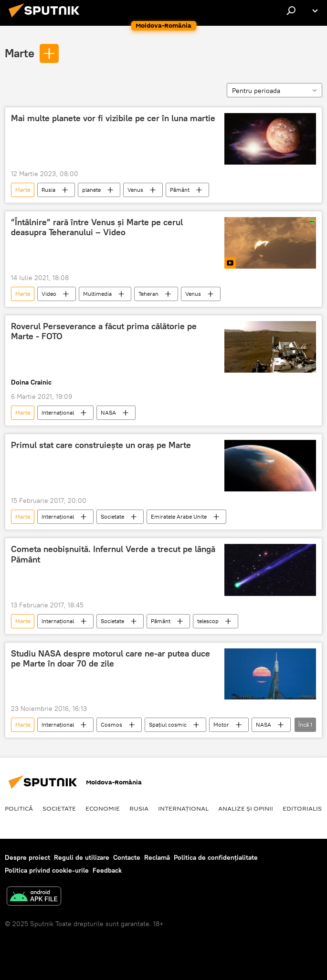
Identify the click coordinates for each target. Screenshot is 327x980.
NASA (108, 412)
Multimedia (97, 294)
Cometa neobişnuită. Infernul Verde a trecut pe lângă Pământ (113, 554)
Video (49, 294)
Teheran (148, 294)
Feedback (107, 870)
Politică (19, 808)
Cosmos (111, 725)
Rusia (48, 190)
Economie (103, 808)
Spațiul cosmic (168, 725)
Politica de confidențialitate (216, 857)
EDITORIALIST (304, 808)
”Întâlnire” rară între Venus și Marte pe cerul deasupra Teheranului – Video (97, 228)
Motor (221, 725)
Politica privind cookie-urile (47, 870)
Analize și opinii (246, 808)
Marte (20, 53)
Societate (112, 516)
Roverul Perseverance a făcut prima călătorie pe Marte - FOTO (104, 332)
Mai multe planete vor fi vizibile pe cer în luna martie (113, 118)
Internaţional (58, 412)
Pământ (180, 190)
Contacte (127, 857)
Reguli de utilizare (82, 857)
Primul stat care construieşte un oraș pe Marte (101, 445)
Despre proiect (27, 857)
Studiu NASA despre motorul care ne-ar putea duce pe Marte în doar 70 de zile (111, 659)
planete (91, 190)
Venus (135, 190)
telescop (208, 621)
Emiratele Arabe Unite (179, 516)
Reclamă (157, 857)
